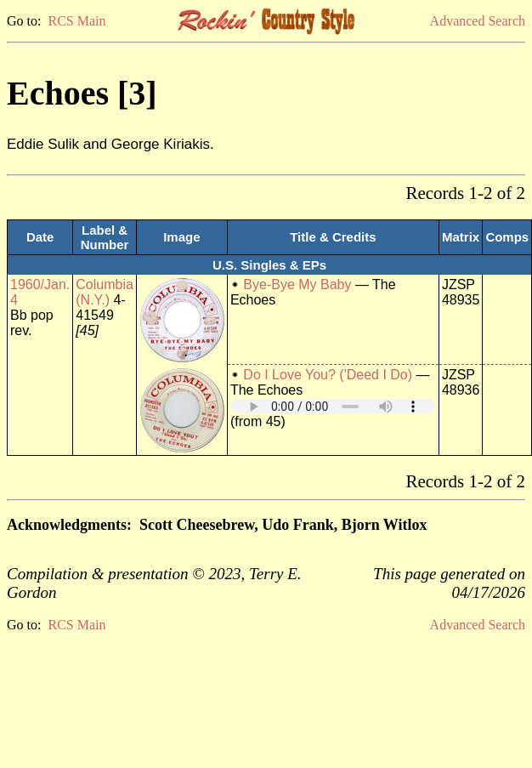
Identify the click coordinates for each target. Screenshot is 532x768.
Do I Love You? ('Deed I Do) (328, 375)
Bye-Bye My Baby (297, 284)
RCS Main (76, 21)
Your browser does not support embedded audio (333, 406)
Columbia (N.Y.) (105, 292)
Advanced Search (478, 21)
